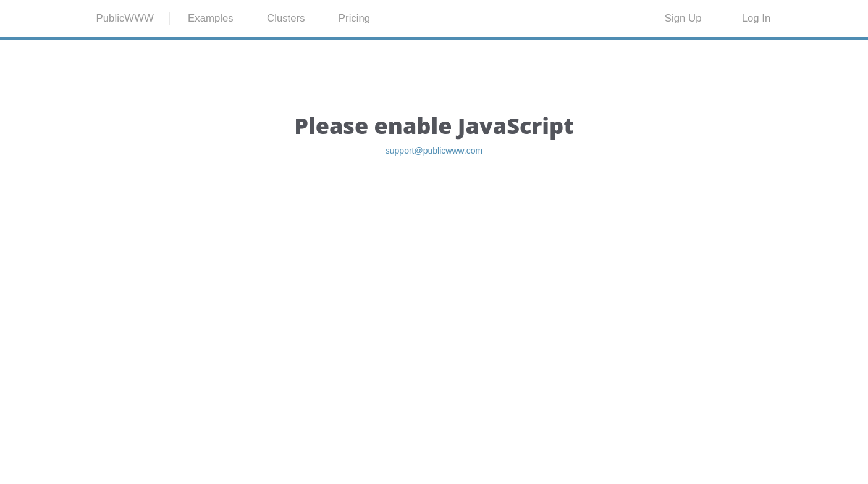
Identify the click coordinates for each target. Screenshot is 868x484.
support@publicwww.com (434, 213)
